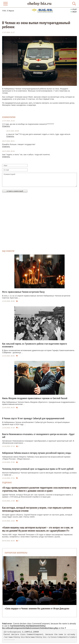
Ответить (6, 126)
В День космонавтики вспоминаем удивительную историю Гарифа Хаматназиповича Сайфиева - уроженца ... (38, 351)
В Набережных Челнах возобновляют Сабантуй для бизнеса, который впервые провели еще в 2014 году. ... (36, 423)
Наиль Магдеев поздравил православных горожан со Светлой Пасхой (35, 398)
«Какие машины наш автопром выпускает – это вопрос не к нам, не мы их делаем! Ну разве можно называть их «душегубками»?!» (38, 529)
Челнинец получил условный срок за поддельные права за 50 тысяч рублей (38, 469)
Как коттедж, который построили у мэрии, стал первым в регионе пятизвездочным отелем (37, 509)
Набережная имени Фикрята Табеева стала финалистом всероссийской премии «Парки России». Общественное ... (36, 458)
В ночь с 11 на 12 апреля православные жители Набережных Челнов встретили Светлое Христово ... (36, 297)
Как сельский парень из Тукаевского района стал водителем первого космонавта (35, 345)
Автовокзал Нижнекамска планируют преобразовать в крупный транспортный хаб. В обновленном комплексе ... (38, 442)
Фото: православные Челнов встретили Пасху (23, 292)
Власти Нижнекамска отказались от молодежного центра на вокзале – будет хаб (38, 436)
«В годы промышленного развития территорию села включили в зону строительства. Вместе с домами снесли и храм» (39, 489)
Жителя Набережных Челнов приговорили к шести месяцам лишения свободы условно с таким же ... (39, 474)
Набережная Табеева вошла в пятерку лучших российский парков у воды (37, 453)
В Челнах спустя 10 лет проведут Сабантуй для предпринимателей (33, 418)
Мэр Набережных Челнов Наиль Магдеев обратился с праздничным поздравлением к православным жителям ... (39, 403)
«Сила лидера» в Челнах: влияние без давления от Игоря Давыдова (37, 608)
